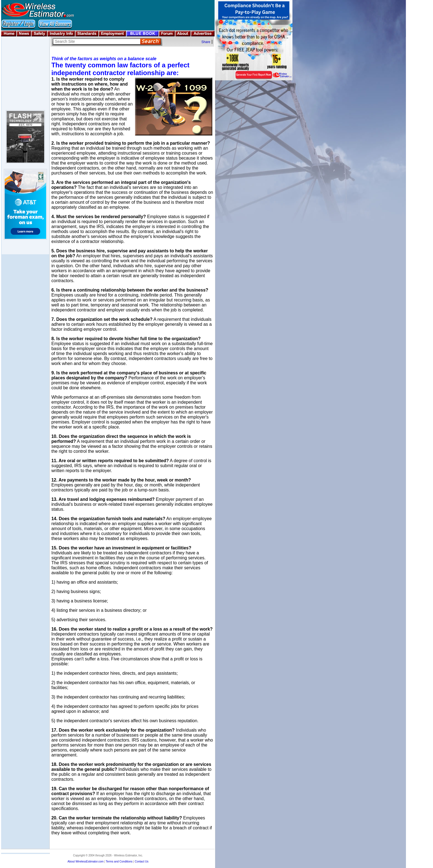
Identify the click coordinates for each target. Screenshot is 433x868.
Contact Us (142, 862)
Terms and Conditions (119, 862)
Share (206, 42)
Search (151, 42)
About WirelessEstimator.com (85, 862)
